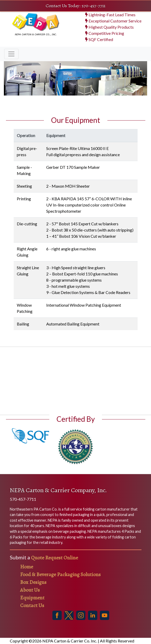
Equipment (32, 598)
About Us (30, 590)
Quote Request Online (54, 558)
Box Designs (33, 582)
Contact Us (32, 605)
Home (27, 567)
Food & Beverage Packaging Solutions (60, 574)
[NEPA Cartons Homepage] (35, 29)
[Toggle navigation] (11, 54)
